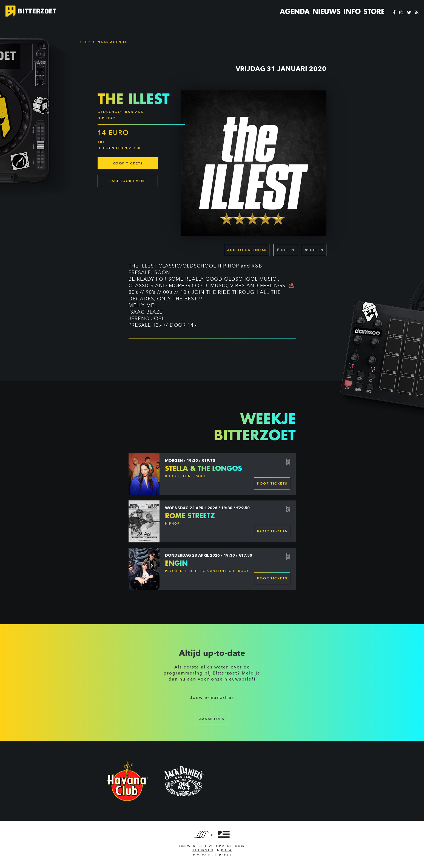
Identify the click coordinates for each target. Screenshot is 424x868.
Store (374, 12)
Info (352, 12)
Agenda (295, 12)
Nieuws (327, 12)
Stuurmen (203, 850)
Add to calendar (247, 250)
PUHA (227, 850)
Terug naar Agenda (104, 42)
